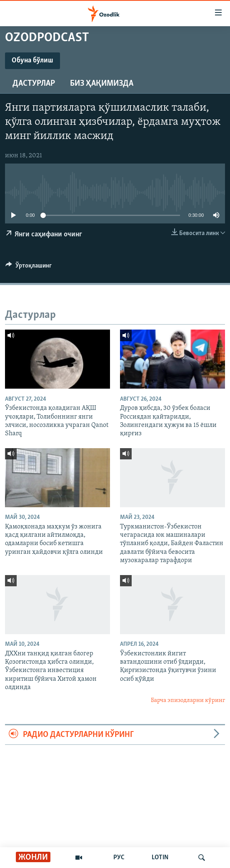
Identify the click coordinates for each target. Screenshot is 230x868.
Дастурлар (34, 84)
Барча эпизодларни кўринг (188, 701)
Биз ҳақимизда (102, 84)
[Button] (29, 268)
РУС (119, 858)
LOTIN (160, 858)
